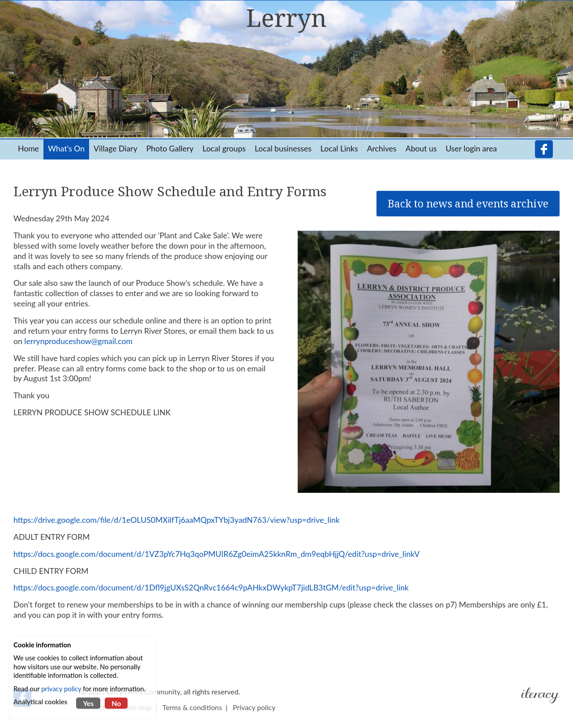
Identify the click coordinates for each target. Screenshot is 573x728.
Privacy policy (254, 707)
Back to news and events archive (468, 204)
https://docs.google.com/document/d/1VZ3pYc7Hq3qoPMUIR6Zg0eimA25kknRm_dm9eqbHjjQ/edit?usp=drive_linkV (217, 554)
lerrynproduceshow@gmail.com (78, 341)
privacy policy (61, 689)
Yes (88, 703)
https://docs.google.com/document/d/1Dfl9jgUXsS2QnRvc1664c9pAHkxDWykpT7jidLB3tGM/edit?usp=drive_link (211, 588)
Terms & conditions (192, 707)
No (116, 703)
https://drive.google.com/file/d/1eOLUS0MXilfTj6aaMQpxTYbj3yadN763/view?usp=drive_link (177, 520)
